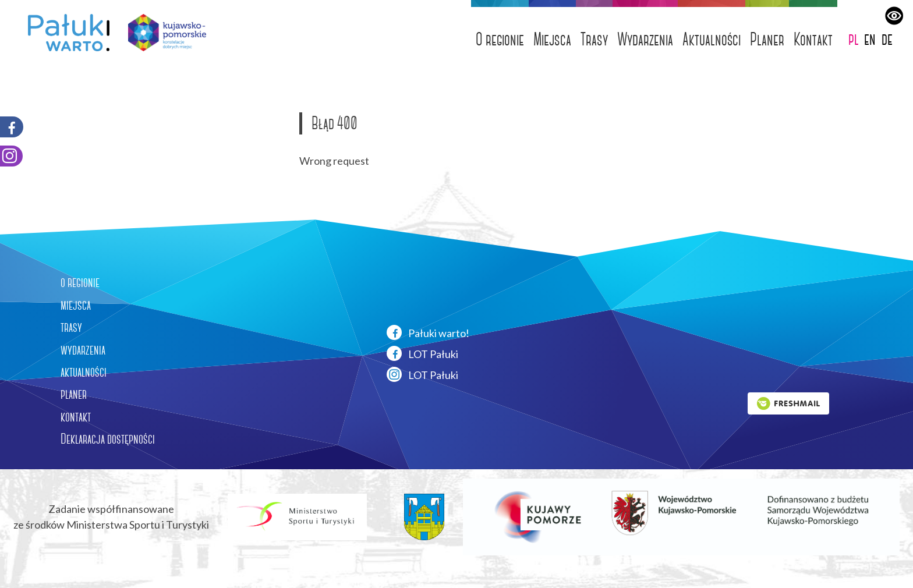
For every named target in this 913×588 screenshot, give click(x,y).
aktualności (84, 372)
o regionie (80, 282)
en (870, 39)
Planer (767, 39)
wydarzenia (83, 350)
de (887, 39)
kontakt (76, 417)
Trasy (594, 39)
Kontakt (813, 39)
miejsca (76, 305)
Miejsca (552, 39)
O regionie (500, 39)
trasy (71, 327)
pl (854, 39)
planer (74, 394)
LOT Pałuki (422, 353)
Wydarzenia (645, 39)
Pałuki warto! (428, 332)
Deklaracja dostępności (108, 439)
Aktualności (712, 39)
